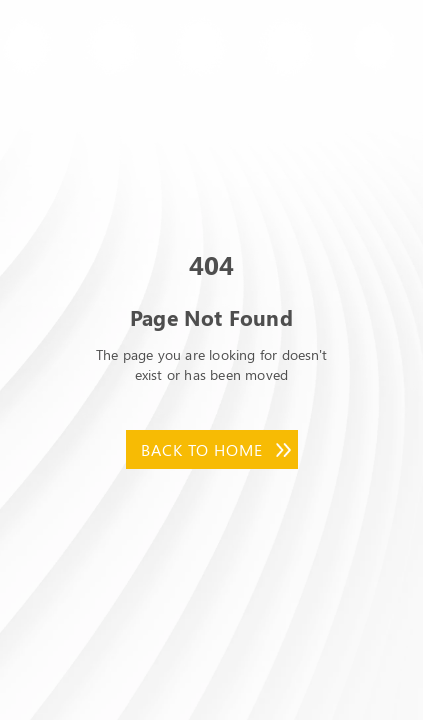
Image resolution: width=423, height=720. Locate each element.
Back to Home (202, 449)
